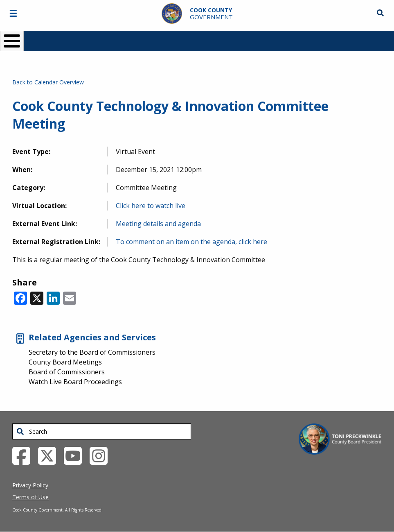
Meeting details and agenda (158, 224)
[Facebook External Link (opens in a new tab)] (24, 455)
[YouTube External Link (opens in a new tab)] (76, 455)
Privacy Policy (30, 485)
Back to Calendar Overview (48, 82)
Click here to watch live (151, 206)
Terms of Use (30, 497)
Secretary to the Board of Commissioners (92, 352)
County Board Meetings (65, 362)
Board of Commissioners (67, 372)
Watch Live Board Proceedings (75, 382)
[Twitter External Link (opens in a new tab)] (50, 455)
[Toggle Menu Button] (12, 41)
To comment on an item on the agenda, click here (191, 242)
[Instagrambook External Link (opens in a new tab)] (102, 455)
